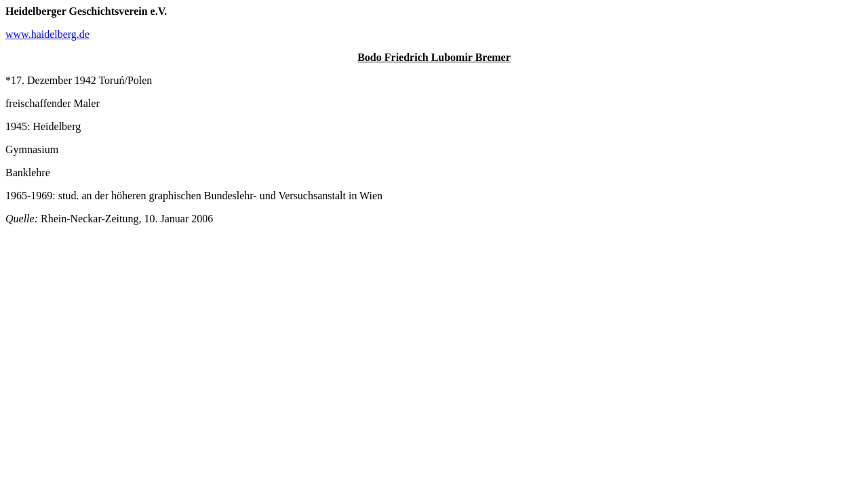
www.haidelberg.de (47, 34)
